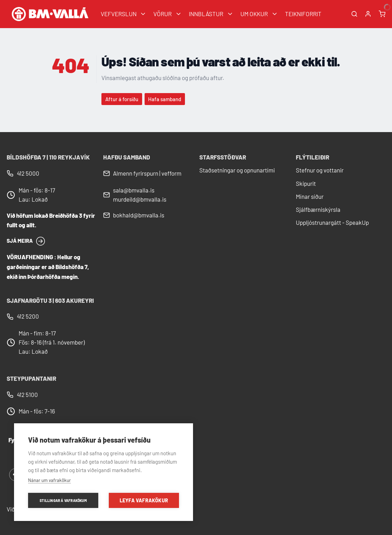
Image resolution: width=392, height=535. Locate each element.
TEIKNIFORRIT (303, 14)
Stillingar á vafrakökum (63, 501)
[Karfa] (382, 14)
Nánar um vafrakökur (49, 480)
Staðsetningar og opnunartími (237, 170)
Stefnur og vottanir (320, 170)
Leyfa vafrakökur (144, 500)
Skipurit (306, 183)
